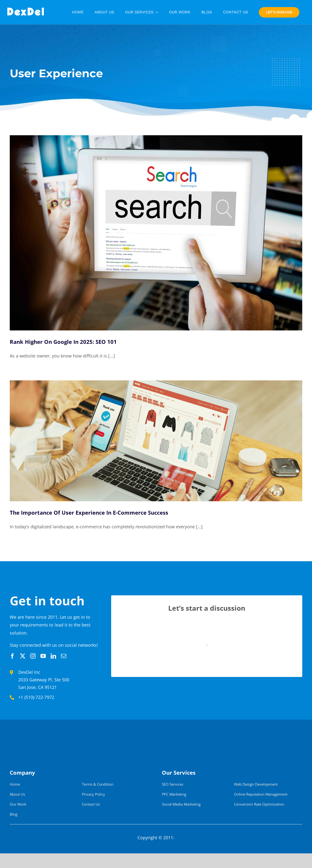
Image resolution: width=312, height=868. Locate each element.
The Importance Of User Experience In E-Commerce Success (89, 512)
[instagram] (33, 656)
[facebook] (12, 656)
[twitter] (23, 656)
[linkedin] (53, 656)
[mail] (64, 656)
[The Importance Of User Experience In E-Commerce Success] (156, 441)
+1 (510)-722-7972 (36, 697)
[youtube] (43, 656)
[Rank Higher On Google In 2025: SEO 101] (156, 233)
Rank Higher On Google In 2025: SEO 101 (63, 342)
